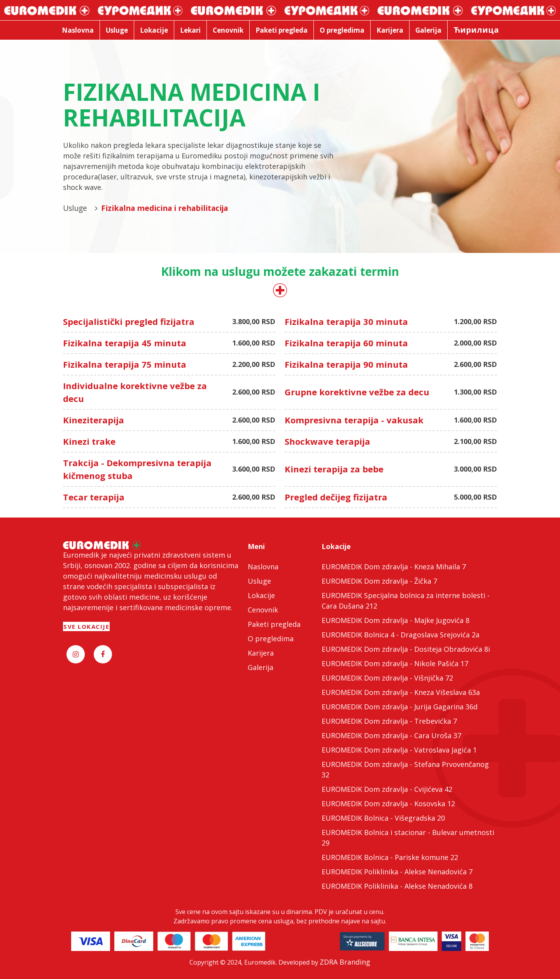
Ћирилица (476, 30)
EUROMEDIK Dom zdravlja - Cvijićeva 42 (387, 789)
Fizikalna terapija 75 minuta (125, 364)
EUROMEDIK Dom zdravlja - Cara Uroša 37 (391, 735)
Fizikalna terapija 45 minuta (125, 343)
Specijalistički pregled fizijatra (129, 321)
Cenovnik (263, 610)
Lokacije (261, 595)
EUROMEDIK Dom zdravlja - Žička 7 (379, 581)
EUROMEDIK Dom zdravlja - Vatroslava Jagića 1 (399, 750)
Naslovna (263, 567)
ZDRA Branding (345, 962)
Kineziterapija (94, 420)
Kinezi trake (89, 441)
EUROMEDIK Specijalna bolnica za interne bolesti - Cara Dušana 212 (406, 601)
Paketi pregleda (274, 624)
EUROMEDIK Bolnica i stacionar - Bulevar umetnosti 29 (408, 838)
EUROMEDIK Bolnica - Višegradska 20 (383, 818)
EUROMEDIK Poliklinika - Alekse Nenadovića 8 (397, 886)
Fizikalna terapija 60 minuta (346, 343)
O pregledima (271, 639)
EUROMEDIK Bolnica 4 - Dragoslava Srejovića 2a (401, 635)
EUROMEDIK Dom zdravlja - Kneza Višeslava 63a (401, 692)
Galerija (261, 667)
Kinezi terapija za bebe (334, 469)
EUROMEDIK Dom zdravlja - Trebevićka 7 (389, 721)
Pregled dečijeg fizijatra (336, 497)
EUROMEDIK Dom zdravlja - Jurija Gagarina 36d (400, 707)
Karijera (261, 653)
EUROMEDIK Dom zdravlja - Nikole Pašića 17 (395, 663)
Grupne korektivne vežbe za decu (357, 392)
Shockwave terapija (327, 441)
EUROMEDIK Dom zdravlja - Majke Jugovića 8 (395, 620)
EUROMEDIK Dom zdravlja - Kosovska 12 (388, 804)
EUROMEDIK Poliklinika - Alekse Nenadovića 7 (397, 872)
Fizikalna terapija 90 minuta (346, 364)
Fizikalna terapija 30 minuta (346, 321)
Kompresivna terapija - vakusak (354, 420)
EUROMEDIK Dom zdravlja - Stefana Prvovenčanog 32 (405, 769)
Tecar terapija (94, 497)
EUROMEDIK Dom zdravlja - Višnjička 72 (387, 678)
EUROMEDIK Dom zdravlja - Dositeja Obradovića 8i (406, 649)
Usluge (259, 581)
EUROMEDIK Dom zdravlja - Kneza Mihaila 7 (394, 567)
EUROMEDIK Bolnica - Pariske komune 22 (390, 857)
